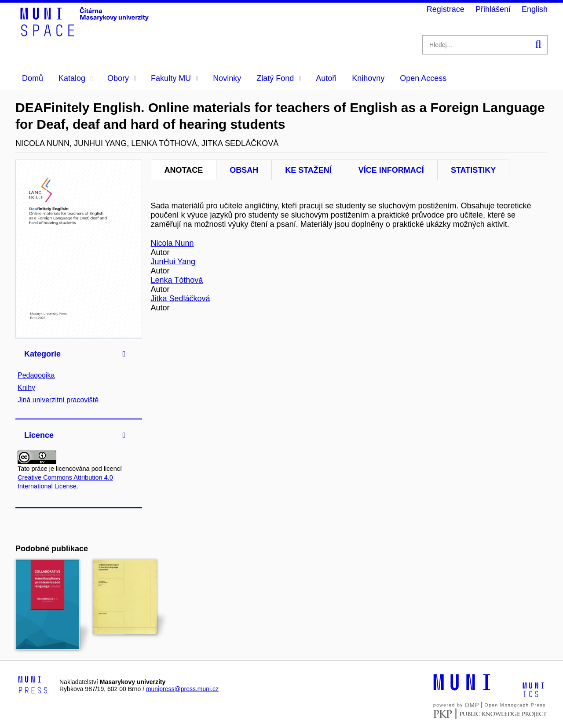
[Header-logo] (86, 33)
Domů (33, 78)
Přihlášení (493, 9)
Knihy (26, 388)
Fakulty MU (175, 78)
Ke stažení (308, 170)
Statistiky (473, 170)
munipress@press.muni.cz (182, 689)
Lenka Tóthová (177, 280)
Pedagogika (36, 375)
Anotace (184, 170)
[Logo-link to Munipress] (33, 685)
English (535, 9)
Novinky (227, 78)
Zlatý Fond (279, 78)
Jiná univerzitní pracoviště (58, 400)
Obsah (244, 170)
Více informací (391, 170)
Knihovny (368, 78)
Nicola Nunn (172, 243)
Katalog (76, 78)
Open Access (423, 78)
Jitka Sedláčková (181, 298)
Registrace (446, 9)
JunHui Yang (173, 262)
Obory (122, 78)
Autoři (326, 78)
